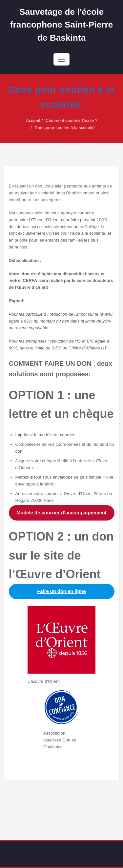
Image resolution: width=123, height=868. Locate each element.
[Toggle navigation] (61, 59)
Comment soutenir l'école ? (74, 120)
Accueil (36, 120)
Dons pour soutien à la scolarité (68, 128)
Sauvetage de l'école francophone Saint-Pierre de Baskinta (62, 25)
